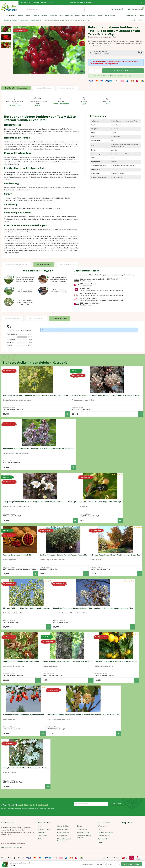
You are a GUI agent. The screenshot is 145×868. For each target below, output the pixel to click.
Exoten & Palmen (63, 829)
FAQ (100, 829)
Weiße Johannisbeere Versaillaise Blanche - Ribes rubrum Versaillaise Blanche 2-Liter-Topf (83, 715)
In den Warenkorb (123, 71)
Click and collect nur (89, 16)
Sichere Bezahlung (104, 836)
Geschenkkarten (131, 16)
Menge (110, 864)
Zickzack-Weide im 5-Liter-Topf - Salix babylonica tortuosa (26, 608)
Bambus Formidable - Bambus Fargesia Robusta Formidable (63, 555)
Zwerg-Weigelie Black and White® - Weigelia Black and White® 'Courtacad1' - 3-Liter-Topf (40, 502)
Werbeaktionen (110, 16)
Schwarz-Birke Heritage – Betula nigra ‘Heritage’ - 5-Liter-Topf (67, 661)
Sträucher (36, 16)
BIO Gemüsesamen (84, 833)
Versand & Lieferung (44, 88)
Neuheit (100, 16)
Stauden (44, 16)
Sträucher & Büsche (44, 829)
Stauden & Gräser (63, 826)
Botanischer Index (104, 839)
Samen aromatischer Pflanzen (84, 837)
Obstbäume (53, 16)
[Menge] (95, 71)
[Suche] (54, 9)
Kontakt (141, 16)
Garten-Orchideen (63, 833)
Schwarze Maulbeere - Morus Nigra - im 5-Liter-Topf (100, 502)
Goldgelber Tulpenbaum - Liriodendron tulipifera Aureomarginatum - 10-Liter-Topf (36, 395)
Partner (101, 842)
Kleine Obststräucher (66, 16)
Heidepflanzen (62, 836)
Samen (77, 16)
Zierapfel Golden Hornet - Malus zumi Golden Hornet (116, 661)
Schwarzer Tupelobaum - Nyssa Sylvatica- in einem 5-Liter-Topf (115, 555)
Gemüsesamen (82, 829)
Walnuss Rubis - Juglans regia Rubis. (18, 555)
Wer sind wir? (103, 826)
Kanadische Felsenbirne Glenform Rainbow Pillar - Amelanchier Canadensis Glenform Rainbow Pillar (93, 608)
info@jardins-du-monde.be (12, 848)
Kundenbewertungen (67, 88)
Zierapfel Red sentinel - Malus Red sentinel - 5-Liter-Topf (26, 768)
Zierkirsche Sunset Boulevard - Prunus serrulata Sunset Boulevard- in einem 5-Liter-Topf (107, 395)
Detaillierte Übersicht (12, 318)
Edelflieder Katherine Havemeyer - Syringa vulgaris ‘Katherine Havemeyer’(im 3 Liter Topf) (39, 449)
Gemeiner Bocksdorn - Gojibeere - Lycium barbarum (23, 715)
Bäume (28, 16)
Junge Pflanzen (43, 836)
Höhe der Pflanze (87, 864)
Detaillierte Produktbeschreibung (16, 88)
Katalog (21, 16)
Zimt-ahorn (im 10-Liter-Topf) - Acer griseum (21, 661)
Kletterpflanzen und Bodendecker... (64, 840)
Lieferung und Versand (106, 833)
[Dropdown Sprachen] (142, 3)
